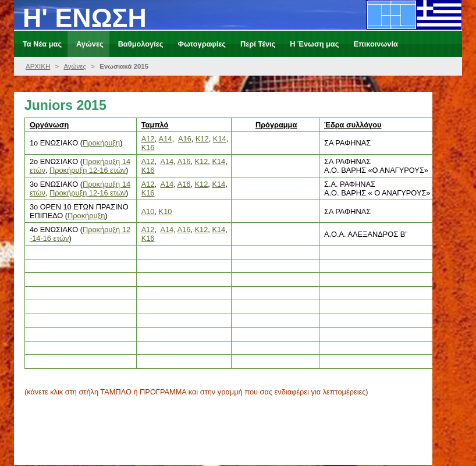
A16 (185, 139)
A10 (148, 211)
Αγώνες (75, 66)
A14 (167, 161)
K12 (202, 161)
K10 (166, 211)
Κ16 (148, 147)
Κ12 (202, 139)
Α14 (166, 139)
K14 (219, 161)
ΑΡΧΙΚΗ (38, 66)
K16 (148, 170)
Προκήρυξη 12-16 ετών (88, 170)
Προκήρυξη (101, 143)
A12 (148, 139)
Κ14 (220, 139)
